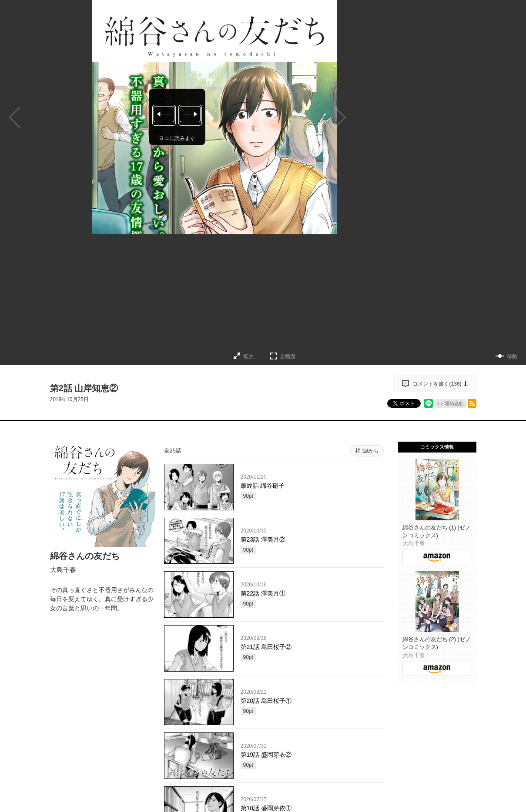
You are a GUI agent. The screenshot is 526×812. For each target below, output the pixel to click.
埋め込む (454, 403)
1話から (370, 451)
